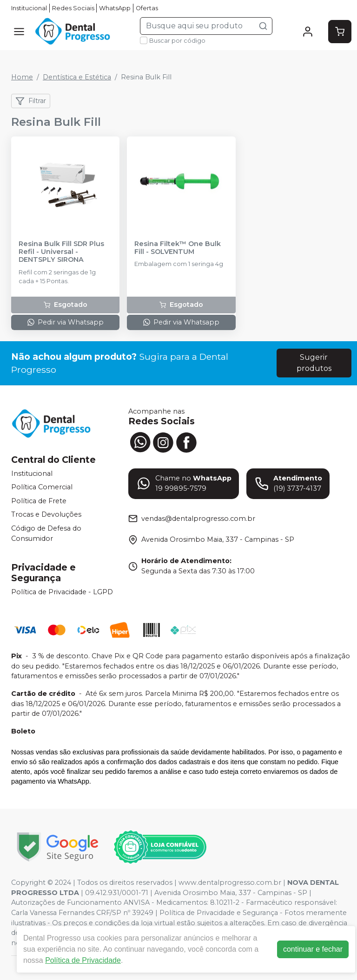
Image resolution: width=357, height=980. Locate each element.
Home (22, 77)
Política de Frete (39, 501)
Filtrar (31, 101)
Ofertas (147, 8)
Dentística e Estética (77, 77)
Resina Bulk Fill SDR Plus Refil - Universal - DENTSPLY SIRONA (61, 252)
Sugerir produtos (314, 363)
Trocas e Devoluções (46, 515)
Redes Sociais (73, 8)
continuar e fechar (313, 949)
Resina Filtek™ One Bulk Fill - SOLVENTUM (178, 248)
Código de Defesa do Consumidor (46, 533)
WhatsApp (115, 8)
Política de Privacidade (83, 960)
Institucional (29, 8)
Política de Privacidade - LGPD (62, 592)
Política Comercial (42, 487)
